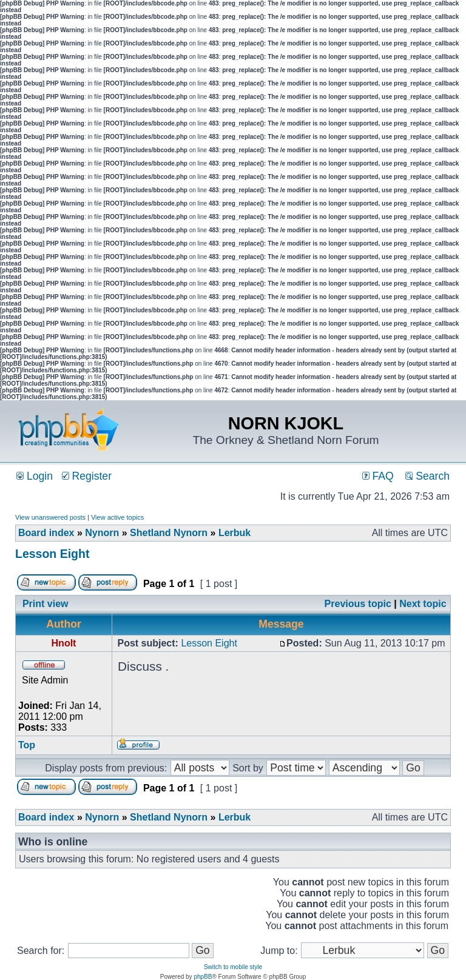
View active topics (117, 517)
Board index (46, 533)
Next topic (423, 604)
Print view (46, 604)
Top (27, 745)
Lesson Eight (52, 554)
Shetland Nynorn (169, 533)
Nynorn (102, 533)
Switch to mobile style (233, 967)
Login (35, 476)
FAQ (378, 476)
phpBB (203, 977)
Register (87, 476)
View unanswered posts (50, 517)
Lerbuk (235, 533)
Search (427, 476)
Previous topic (358, 604)
